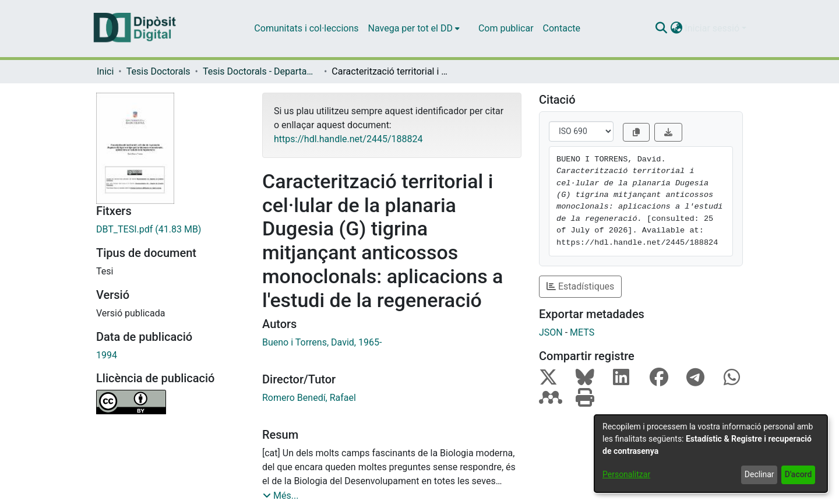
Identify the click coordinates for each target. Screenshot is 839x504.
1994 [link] (107, 355)
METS (582, 332)
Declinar (759, 474)
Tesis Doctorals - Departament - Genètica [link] (261, 71)
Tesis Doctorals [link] (158, 71)
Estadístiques (580, 286)
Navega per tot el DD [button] (410, 28)
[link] (170, 230)
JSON (551, 332)
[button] (661, 29)
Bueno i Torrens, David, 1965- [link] (322, 342)
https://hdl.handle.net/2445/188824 (348, 139)
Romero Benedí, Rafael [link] (309, 398)
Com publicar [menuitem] (506, 28)
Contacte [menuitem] (562, 28)
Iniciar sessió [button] (713, 28)
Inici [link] (105, 71)
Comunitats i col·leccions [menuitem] (306, 28)
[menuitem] (414, 29)
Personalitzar (626, 474)
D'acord (799, 474)
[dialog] (711, 454)
